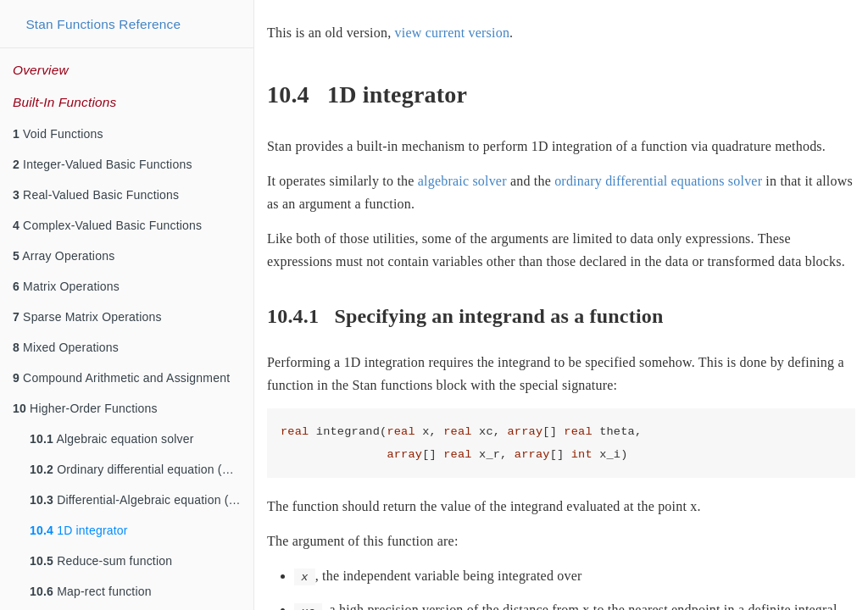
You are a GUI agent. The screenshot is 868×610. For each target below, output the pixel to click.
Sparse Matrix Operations (87, 317)
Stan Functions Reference (103, 24)
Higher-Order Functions (85, 408)
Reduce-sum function (101, 561)
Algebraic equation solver (112, 439)
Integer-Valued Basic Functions (103, 164)
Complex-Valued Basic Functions (107, 225)
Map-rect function (91, 591)
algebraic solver (462, 181)
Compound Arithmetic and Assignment (121, 378)
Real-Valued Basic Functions (96, 195)
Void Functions (58, 134)
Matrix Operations (66, 286)
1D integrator (79, 530)
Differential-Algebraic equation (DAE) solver (142, 500)
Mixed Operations (66, 347)
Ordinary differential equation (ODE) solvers (142, 469)
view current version (453, 33)
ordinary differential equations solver (658, 181)
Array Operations (64, 256)
